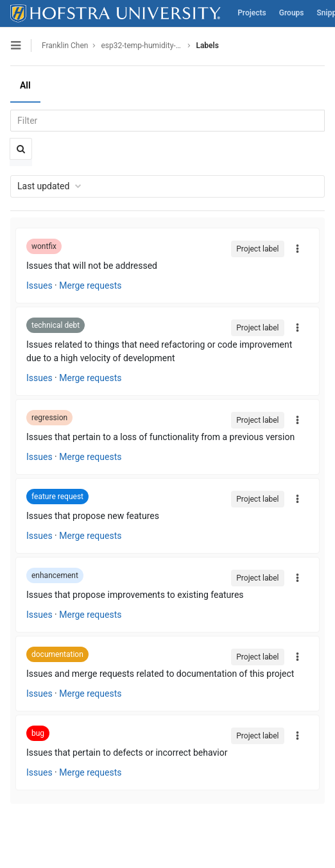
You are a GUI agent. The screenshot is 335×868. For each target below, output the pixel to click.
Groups (292, 13)
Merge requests (90, 285)
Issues (39, 285)
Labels (207, 46)
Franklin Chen (65, 46)
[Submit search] (21, 149)
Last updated (49, 186)
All (25, 85)
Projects (252, 13)
